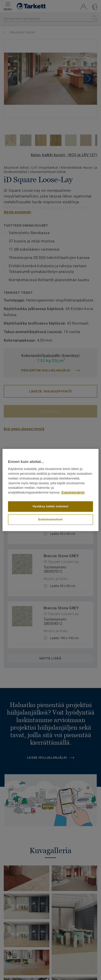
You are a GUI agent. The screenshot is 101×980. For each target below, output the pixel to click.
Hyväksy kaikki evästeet (50, 506)
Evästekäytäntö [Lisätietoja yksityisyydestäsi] (73, 493)
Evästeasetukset (51, 519)
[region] (50, 490)
